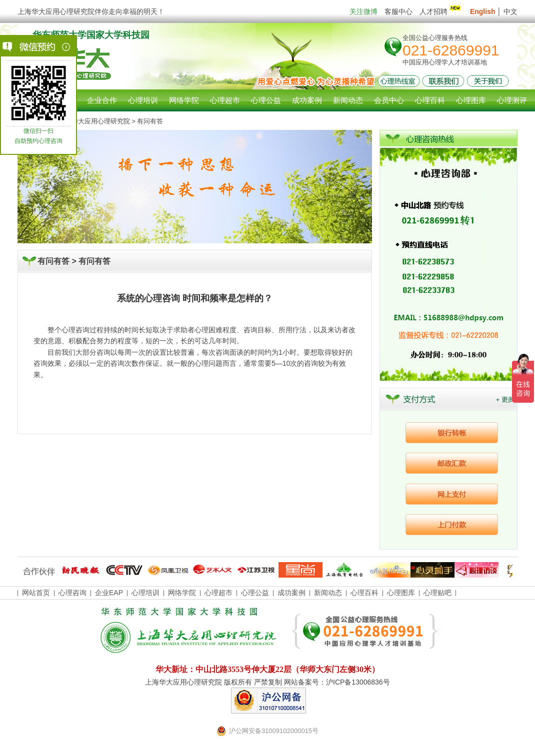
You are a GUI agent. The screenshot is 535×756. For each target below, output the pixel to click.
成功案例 (291, 593)
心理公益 (255, 593)
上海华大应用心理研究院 (94, 121)
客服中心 (398, 11)
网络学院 (182, 593)
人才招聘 (441, 11)
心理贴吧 (437, 593)
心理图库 (401, 593)
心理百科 (364, 593)
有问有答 (94, 261)
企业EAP (109, 593)
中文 (510, 11)
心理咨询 (61, 100)
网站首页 (20, 100)
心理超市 (218, 593)
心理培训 (145, 593)
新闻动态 (328, 593)
